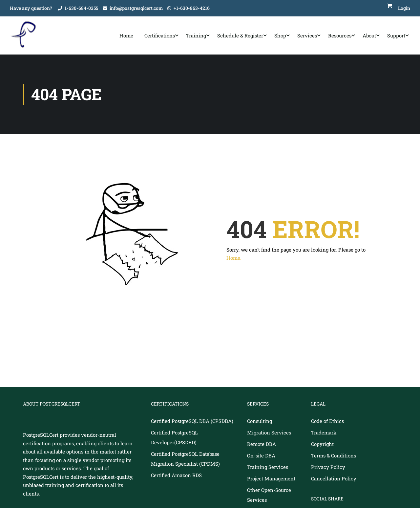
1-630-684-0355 (81, 8)
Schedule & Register (240, 36)
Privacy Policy (328, 468)
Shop (280, 36)
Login (404, 8)
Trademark (324, 434)
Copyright (322, 445)
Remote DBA (262, 445)
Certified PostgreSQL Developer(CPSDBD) (174, 439)
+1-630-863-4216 (192, 8)
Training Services (268, 468)
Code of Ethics (327, 422)
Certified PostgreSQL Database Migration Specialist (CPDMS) (185, 460)
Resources (340, 36)
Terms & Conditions (334, 457)
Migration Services (269, 434)
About (369, 36)
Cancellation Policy (334, 480)
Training (196, 36)
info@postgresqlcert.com (136, 8)
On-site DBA (261, 457)
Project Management (271, 480)
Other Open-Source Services (269, 496)
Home (126, 36)
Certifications (160, 36)
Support (396, 36)
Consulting (260, 422)
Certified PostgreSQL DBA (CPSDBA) (192, 422)
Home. (234, 259)
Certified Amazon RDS (176, 476)
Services (307, 36)
